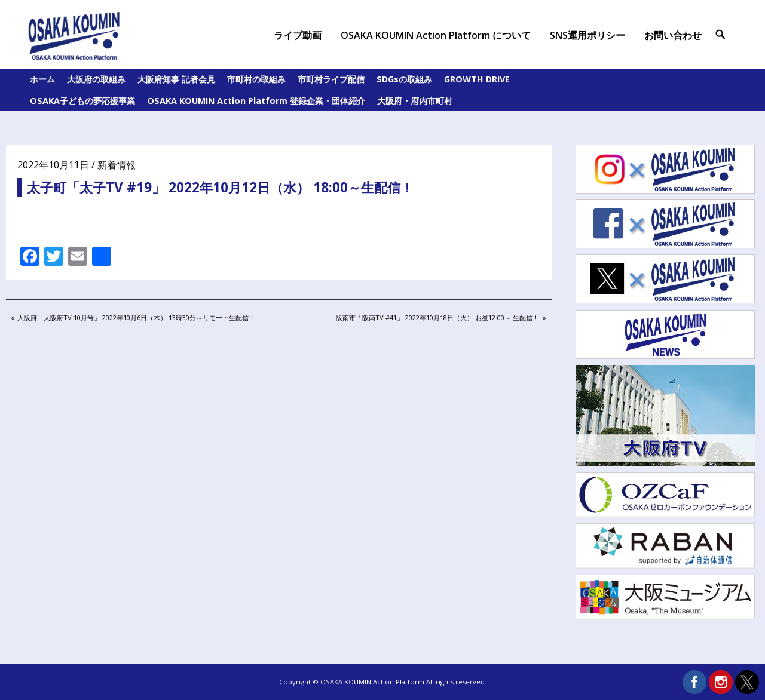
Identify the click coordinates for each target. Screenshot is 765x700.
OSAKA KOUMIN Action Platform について (436, 35)
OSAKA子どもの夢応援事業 (82, 101)
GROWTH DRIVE (477, 79)
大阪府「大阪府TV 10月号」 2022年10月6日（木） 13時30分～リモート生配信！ (136, 318)
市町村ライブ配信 (331, 79)
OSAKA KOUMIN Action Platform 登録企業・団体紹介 (256, 101)
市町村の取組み (256, 79)
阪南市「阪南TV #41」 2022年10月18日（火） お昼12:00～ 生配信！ (437, 318)
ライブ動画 (298, 35)
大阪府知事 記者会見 (176, 79)
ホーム (42, 79)
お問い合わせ (673, 35)
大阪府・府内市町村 (415, 101)
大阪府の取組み (96, 79)
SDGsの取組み (404, 79)
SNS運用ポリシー (587, 35)
